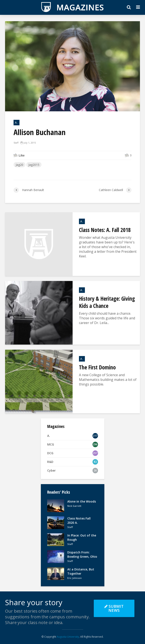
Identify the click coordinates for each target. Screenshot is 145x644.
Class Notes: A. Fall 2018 (105, 230)
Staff (16, 143)
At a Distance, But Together (81, 571)
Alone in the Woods (82, 501)
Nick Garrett (74, 506)
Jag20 (19, 165)
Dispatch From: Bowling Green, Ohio (82, 554)
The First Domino (97, 367)
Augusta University (68, 637)
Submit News (114, 608)
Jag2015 (34, 165)
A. (17, 122)
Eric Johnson (75, 578)
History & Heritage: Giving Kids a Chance (107, 302)
